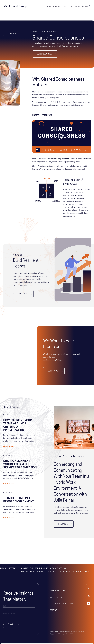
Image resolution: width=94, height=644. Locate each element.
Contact (85, 6)
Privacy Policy (56, 598)
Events (71, 6)
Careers (78, 6)
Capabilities (57, 6)
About (49, 6)
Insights (65, 6)
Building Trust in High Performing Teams (68, 572)
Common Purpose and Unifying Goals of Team (44, 568)
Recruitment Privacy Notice (62, 604)
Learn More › (9, 447)
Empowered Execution (32, 572)
